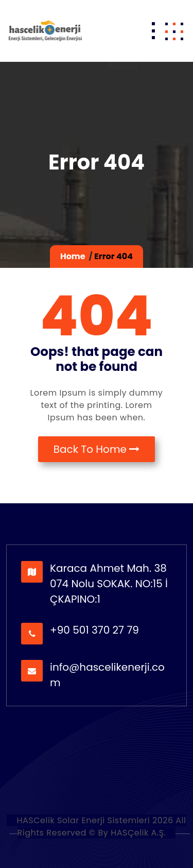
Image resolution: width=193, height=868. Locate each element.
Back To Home (97, 449)
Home (73, 256)
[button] (174, 31)
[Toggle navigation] (153, 31)
